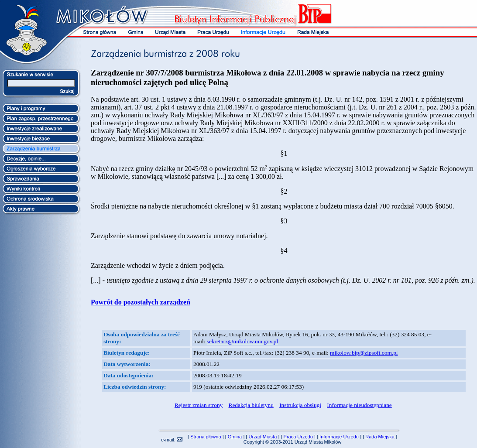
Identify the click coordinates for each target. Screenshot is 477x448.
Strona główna (206, 437)
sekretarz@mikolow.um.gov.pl (242, 341)
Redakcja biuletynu (251, 405)
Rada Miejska (380, 437)
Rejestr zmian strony (199, 405)
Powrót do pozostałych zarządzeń (141, 302)
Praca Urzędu (298, 437)
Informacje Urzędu (339, 437)
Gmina (235, 437)
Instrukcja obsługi (300, 405)
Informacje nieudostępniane (359, 405)
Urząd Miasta (263, 437)
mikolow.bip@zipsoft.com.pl (364, 353)
